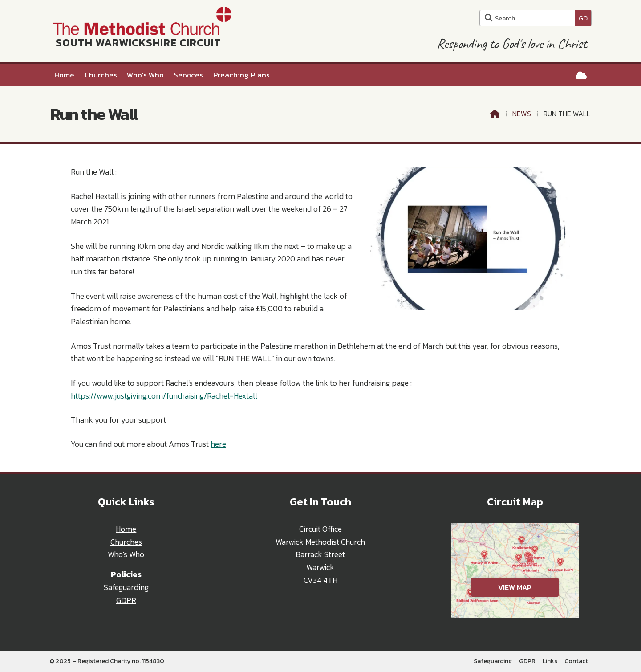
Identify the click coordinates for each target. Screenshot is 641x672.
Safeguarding (126, 587)
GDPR (126, 600)
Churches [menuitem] (101, 75)
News (522, 114)
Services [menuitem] (188, 75)
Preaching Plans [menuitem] (241, 75)
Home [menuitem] (64, 75)
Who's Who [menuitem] (145, 75)
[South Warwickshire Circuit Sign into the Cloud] (581, 75)
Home (126, 529)
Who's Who (126, 554)
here (218, 444)
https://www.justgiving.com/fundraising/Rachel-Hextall (164, 396)
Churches (126, 542)
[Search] (529, 18)
